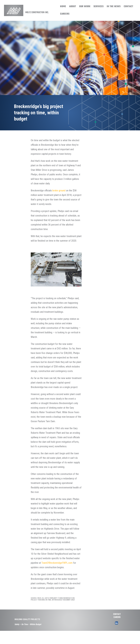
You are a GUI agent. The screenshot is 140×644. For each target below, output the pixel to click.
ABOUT (73, 7)
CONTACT (128, 7)
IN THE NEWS (114, 7)
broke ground (59, 190)
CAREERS (65, 14)
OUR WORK (85, 7)
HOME (63, 7)
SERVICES (99, 7)
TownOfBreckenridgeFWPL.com (57, 563)
